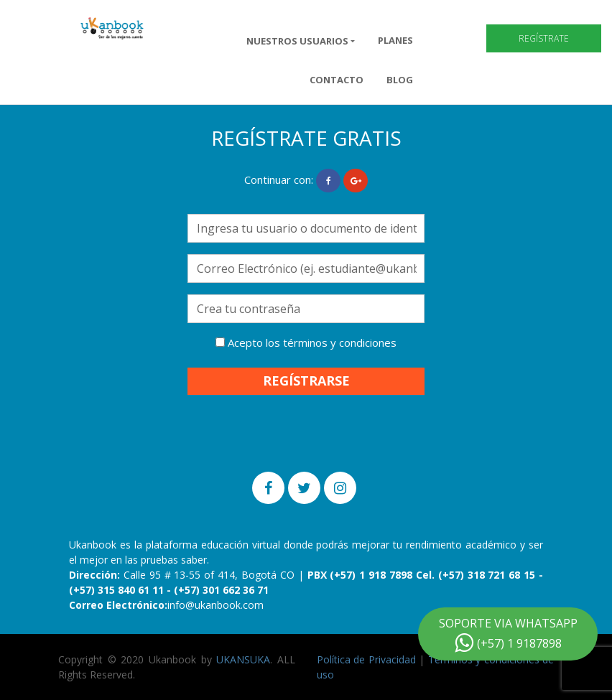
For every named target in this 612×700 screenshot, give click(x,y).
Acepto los (306, 342)
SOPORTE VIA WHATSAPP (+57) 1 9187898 (508, 634)
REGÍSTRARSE (306, 381)
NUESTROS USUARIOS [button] (297, 41)
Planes (395, 40)
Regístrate (544, 38)
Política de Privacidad (366, 659)
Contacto (337, 80)
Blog (400, 80)
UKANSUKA (243, 659)
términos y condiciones (340, 342)
